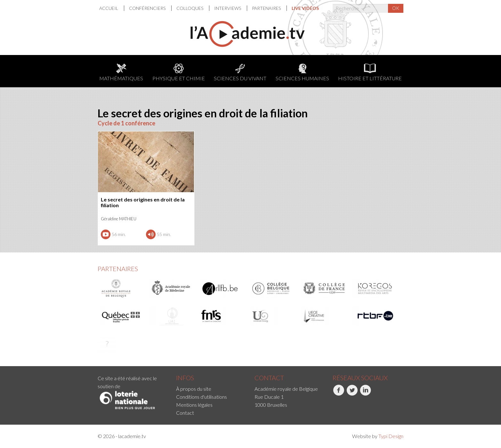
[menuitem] (112, 8)
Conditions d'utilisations (202, 397)
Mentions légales (194, 405)
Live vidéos (305, 8)
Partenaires (267, 8)
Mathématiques (121, 72)
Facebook (339, 394)
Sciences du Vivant (240, 72)
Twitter (352, 394)
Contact (185, 413)
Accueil (109, 8)
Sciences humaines (302, 72)
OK (396, 8)
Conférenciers (148, 8)
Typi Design (391, 436)
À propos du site (194, 389)
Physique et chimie (179, 72)
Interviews (228, 8)
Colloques (190, 8)
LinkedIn (365, 394)
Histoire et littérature (370, 72)
